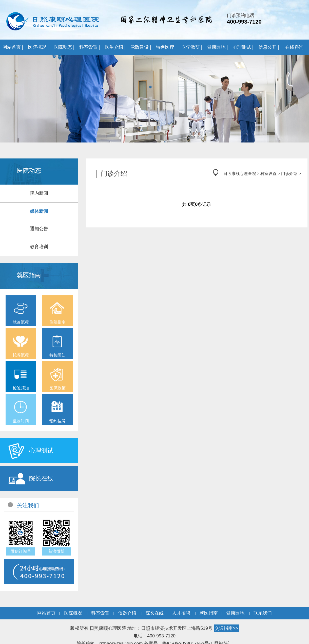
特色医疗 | (166, 47)
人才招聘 (181, 613)
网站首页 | (13, 47)
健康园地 (235, 613)
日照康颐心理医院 (240, 174)
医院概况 (73, 613)
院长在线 (154, 613)
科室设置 (268, 174)
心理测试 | (243, 47)
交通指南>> (226, 628)
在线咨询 (294, 47)
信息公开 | (269, 47)
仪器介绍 (127, 613)
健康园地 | (218, 47)
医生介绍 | (115, 47)
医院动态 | (64, 47)
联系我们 (263, 613)
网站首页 (46, 613)
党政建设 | (141, 47)
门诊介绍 (289, 174)
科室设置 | (90, 47)
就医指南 (209, 613)
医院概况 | (38, 47)
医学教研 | (192, 47)
